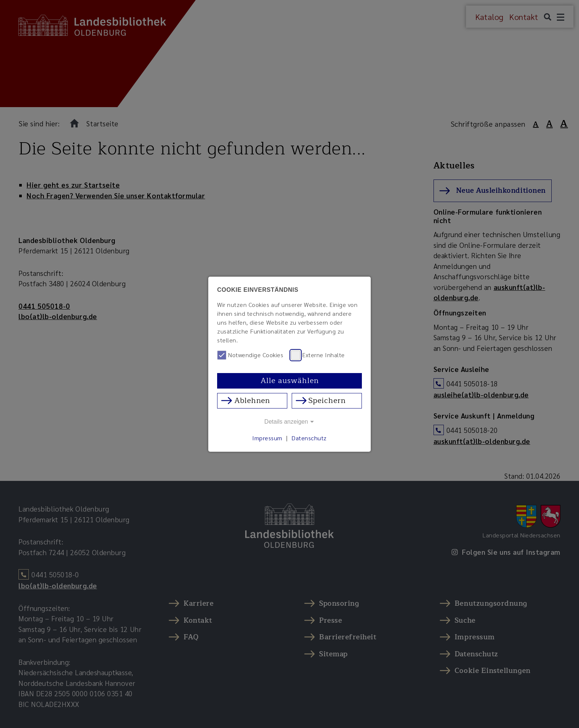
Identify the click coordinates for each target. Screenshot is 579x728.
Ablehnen (252, 401)
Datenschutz (309, 438)
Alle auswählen (290, 381)
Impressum (267, 438)
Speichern (327, 401)
